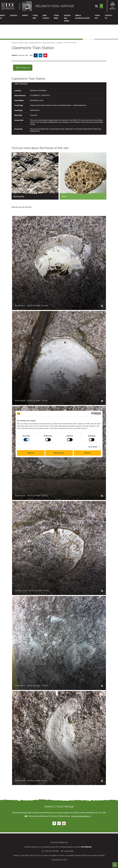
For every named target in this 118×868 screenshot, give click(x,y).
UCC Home (14, 43)
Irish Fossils (46, 17)
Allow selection (59, 453)
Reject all (31, 453)
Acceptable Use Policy (57, 855)
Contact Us (109, 17)
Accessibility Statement (74, 855)
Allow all (87, 453)
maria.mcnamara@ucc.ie (81, 816)
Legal (22, 855)
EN (101, 6)
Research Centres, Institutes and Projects (30, 43)
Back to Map (23, 68)
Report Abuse (30, 855)
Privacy (38, 855)
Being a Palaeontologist (83, 17)
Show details (93, 447)
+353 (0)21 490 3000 (52, 851)
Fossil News (56, 17)
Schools (14, 15)
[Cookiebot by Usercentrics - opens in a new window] (93, 414)
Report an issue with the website (94, 855)
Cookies (45, 855)
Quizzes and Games (67, 18)
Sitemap (16, 855)
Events (25, 15)
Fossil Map (35, 17)
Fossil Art (97, 17)
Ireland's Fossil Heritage (49, 43)
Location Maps (68, 851)
